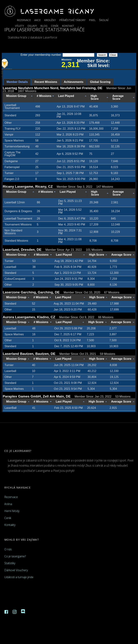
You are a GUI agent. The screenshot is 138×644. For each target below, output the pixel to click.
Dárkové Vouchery (16, 570)
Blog (44, 26)
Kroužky (50, 20)
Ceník (55, 26)
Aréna (8, 504)
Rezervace (24, 20)
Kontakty (10, 525)
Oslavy (32, 26)
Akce (37, 20)
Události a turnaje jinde (19, 577)
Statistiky (10, 563)
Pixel (92, 20)
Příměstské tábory (72, 20)
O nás (8, 549)
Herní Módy (12, 511)
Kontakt (68, 26)
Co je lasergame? (15, 556)
